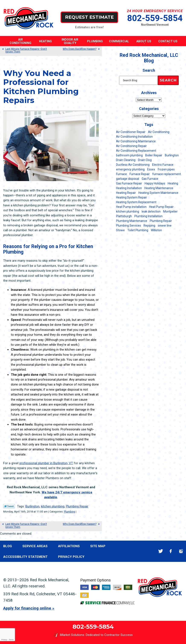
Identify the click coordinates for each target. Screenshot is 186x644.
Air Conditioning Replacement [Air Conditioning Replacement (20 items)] (136, 151)
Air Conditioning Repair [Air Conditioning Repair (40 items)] (131, 146)
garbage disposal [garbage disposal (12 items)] (128, 179)
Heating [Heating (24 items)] (173, 183)
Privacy (4, 640)
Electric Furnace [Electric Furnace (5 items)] (163, 165)
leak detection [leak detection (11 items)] (151, 211)
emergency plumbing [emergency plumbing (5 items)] (130, 169)
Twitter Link (9, 506)
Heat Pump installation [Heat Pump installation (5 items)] (131, 207)
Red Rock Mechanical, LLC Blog (149, 58)
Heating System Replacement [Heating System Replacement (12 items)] (136, 202)
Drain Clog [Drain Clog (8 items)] (145, 160)
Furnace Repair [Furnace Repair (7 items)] (140, 174)
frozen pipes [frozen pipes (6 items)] (166, 169)
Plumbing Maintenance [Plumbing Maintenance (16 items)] (132, 221)
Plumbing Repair (77, 506)
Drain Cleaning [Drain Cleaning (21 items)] (126, 160)
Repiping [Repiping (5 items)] (149, 226)
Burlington (32, 506)
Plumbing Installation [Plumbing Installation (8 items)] (148, 216)
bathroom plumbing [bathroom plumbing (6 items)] (129, 155)
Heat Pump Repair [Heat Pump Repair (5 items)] (161, 207)
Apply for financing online (27, 608)
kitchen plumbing (53, 506)
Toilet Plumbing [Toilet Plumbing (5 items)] (138, 230)
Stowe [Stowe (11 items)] (120, 230)
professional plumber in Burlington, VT (46, 463)
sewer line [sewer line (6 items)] (165, 226)
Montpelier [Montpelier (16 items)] (170, 211)
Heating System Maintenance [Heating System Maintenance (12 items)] (158, 193)
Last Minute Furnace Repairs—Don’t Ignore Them (26, 50)
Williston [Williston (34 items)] (156, 230)
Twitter (161, 551)
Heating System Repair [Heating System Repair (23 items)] (132, 197)
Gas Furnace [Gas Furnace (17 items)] (150, 179)
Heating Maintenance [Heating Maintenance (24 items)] (159, 188)
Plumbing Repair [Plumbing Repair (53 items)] (161, 221)
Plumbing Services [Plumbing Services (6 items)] (129, 226)
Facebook (171, 551)
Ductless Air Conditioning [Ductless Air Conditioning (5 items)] (133, 165)
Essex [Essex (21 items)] (151, 169)
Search (168, 80)
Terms (11, 640)
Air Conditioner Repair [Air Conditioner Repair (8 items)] (131, 132)
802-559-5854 (155, 18)
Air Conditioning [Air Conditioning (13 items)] (159, 132)
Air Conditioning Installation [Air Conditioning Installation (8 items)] (134, 137)
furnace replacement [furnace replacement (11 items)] (167, 174)
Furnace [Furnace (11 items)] (121, 174)
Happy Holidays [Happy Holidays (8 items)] (155, 183)
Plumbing (70, 512)
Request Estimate (89, 17)
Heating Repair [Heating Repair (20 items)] (126, 193)
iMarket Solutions (72, 635)
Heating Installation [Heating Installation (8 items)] (129, 188)
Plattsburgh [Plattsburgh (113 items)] (124, 216)
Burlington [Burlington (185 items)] (172, 155)
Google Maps (181, 551)
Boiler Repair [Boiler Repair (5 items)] (154, 155)
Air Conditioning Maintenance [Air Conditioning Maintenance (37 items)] (136, 141)
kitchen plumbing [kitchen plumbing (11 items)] (128, 211)
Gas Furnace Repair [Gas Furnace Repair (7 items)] (129, 183)
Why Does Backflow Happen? (80, 49)
